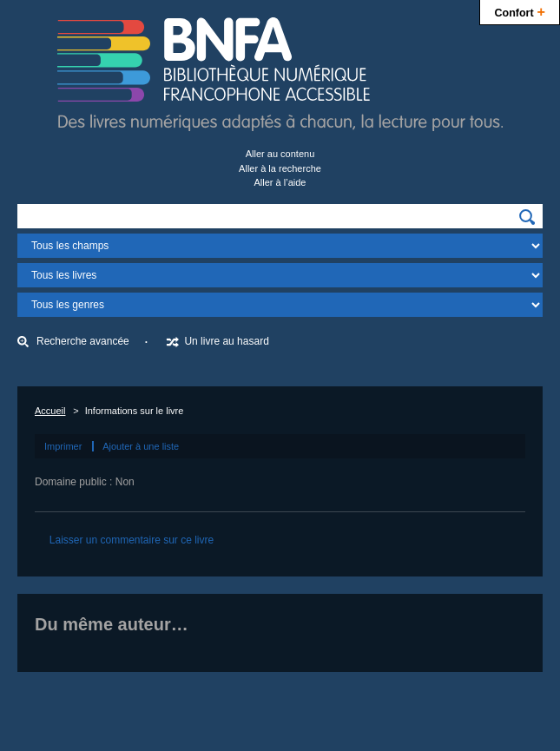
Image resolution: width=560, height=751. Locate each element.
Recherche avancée (83, 341)
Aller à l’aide (280, 182)
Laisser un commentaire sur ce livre (132, 540)
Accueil (50, 411)
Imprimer (63, 446)
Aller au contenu (280, 154)
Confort (520, 11)
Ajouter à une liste (141, 446)
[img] (527, 217)
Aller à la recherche (280, 168)
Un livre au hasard (226, 341)
